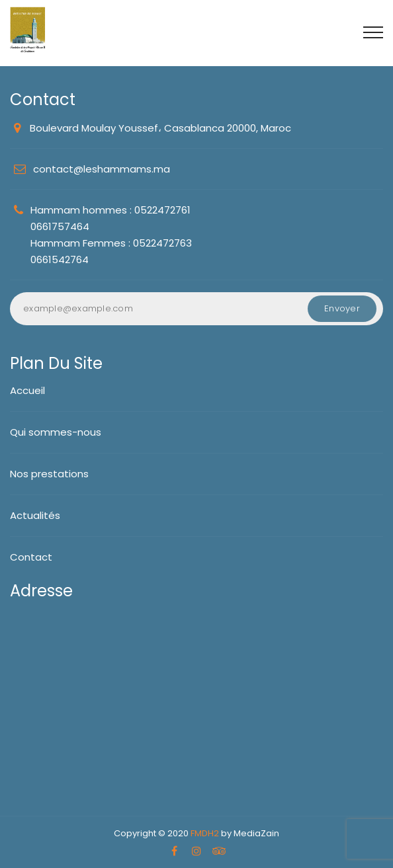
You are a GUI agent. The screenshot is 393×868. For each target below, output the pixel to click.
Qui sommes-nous (56, 432)
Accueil (27, 390)
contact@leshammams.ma (102, 169)
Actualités (35, 515)
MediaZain (256, 833)
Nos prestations (49, 474)
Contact (31, 557)
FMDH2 (205, 833)
